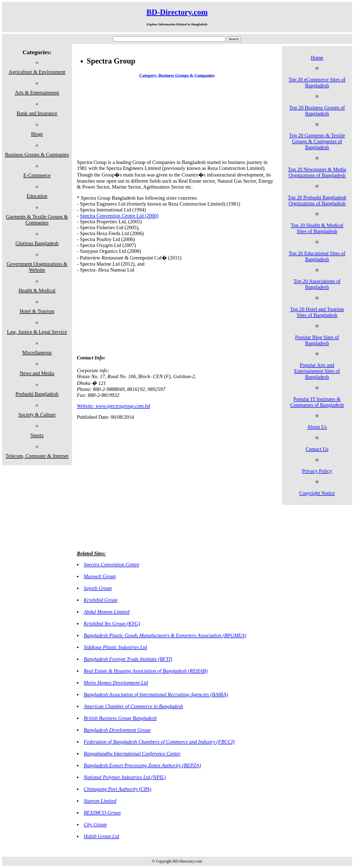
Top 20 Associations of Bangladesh (317, 284)
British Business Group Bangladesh (120, 718)
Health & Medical (37, 290)
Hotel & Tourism (37, 311)
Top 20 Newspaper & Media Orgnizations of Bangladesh (317, 172)
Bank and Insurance (37, 113)
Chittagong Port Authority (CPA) (118, 789)
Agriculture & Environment (37, 72)
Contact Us (317, 449)
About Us (317, 427)
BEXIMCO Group (102, 812)
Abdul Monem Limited (107, 612)
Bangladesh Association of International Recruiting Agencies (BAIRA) (156, 694)
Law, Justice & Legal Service (37, 332)
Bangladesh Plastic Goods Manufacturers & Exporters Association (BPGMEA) (165, 635)
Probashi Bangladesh (37, 394)
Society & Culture (37, 414)
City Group (95, 824)
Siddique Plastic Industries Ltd (115, 647)
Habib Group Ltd (102, 836)
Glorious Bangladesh (37, 243)
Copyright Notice (317, 493)
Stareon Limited (100, 801)
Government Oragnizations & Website (37, 267)
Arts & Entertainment (37, 92)
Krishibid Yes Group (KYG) (112, 623)
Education (37, 196)
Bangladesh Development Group (117, 730)
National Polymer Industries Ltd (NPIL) (125, 777)
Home (317, 57)
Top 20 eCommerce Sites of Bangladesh (317, 82)
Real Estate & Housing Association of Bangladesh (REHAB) (146, 671)
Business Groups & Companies (37, 154)
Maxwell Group (100, 576)
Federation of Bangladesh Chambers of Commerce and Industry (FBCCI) (159, 742)
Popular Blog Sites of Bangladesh (317, 340)
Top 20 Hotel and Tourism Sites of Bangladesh (317, 312)
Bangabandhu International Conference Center (132, 753)
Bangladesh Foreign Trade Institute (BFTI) (128, 659)
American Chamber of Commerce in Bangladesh (133, 706)
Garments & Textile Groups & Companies (37, 219)
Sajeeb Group (98, 588)
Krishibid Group (101, 600)
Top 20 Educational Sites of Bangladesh (317, 256)
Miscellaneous (37, 352)
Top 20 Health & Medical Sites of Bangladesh (317, 228)
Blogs (37, 134)
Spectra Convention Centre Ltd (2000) (119, 216)
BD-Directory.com (177, 12)
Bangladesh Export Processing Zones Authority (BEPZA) (142, 765)
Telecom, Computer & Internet (37, 456)
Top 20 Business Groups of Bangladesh (317, 110)
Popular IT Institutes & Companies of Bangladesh (317, 402)
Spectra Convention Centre (112, 564)
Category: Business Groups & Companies (177, 75)
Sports (37, 435)
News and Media (37, 373)
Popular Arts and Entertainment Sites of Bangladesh (317, 371)
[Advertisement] (177, 120)
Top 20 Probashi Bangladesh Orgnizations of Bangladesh (317, 200)
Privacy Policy (317, 471)
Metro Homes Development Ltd (116, 683)
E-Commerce (37, 175)
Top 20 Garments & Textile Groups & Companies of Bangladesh (317, 141)
